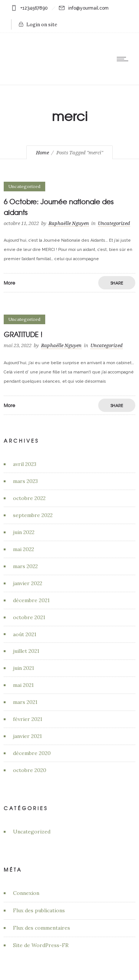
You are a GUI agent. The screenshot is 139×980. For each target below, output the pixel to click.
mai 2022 (24, 549)
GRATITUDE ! (23, 334)
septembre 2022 (33, 515)
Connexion (26, 893)
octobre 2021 (29, 617)
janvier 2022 (28, 583)
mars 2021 (25, 702)
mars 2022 (25, 566)
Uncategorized (32, 832)
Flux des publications (39, 910)
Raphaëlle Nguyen (69, 223)
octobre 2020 (30, 770)
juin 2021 (24, 668)
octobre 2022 (29, 498)
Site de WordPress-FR (41, 945)
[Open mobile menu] (124, 59)
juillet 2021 (26, 651)
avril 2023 (25, 464)
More (9, 283)
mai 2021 (23, 685)
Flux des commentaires (42, 928)
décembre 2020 (32, 753)
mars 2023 (25, 481)
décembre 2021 (31, 600)
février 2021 (28, 719)
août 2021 (25, 634)
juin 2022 (24, 532)
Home (42, 153)
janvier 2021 (27, 736)
